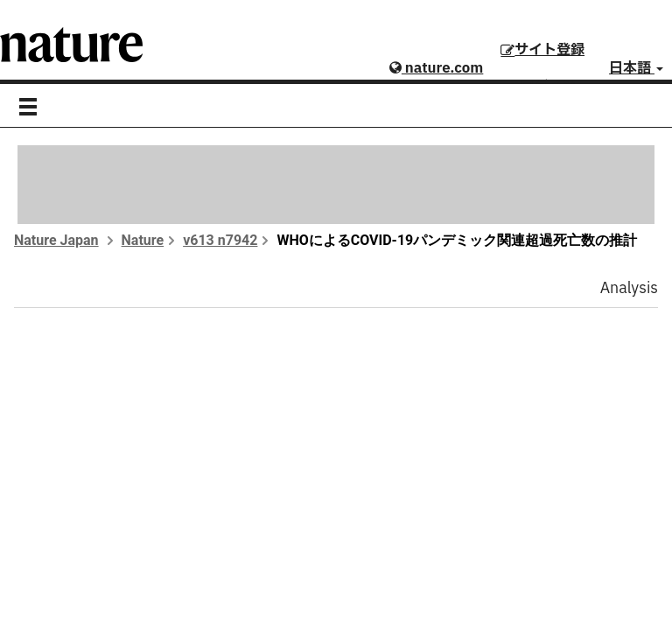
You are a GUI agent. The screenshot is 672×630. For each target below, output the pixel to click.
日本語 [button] (636, 68)
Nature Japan (56, 240)
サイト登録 (542, 50)
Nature (143, 240)
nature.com (436, 68)
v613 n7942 (220, 240)
